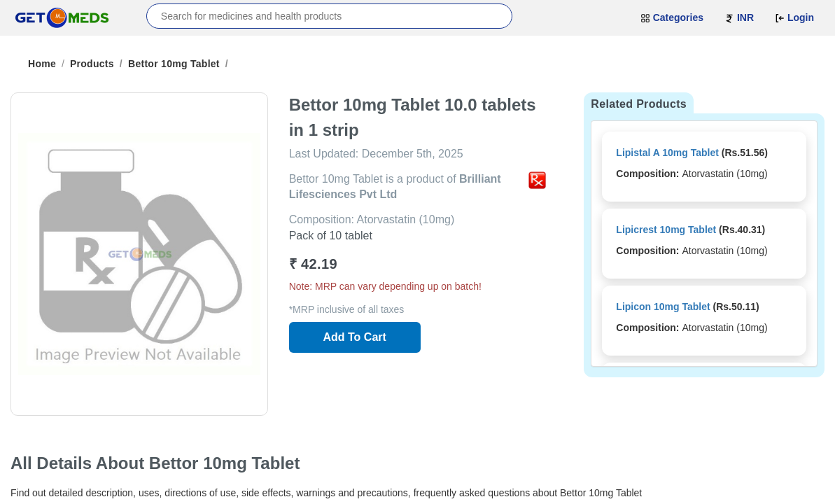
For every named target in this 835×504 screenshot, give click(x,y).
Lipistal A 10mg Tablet (667, 153)
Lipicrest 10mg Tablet (666, 230)
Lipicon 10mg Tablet (663, 307)
